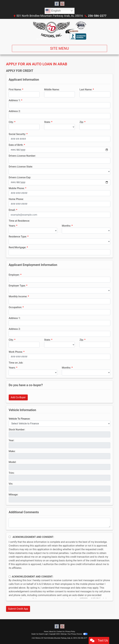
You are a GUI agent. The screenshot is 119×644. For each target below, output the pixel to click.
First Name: (15, 90)
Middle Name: (52, 90)
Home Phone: (16, 199)
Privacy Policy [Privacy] (70, 632)
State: (47, 122)
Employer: (14, 275)
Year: (11, 440)
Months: (66, 226)
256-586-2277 (97, 16)
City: (11, 122)
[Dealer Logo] (59, 31)
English (53, 11)
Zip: (82, 122)
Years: (12, 226)
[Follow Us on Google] (62, 4)
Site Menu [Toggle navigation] (59, 48)
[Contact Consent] (10, 577)
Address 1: (15, 100)
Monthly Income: (18, 296)
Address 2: (15, 111)
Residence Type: (18, 237)
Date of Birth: (16, 145)
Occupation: (15, 307)
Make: (12, 451)
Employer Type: (17, 286)
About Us (52, 632)
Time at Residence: (19, 221)
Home (46, 632)
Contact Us (61, 632)
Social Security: (17, 134)
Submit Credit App (18, 609)
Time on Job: (16, 363)
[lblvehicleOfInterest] (59, 424)
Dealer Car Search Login (40, 634)
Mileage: (13, 495)
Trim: (12, 473)
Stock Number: (17, 430)
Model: (12, 462)
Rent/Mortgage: (17, 247)
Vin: (11, 484)
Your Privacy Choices (78, 634)
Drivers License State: (21, 167)
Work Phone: (16, 352)
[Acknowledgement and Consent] (10, 537)
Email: (12, 210)
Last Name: (86, 90)
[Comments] (59, 523)
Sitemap (64, 634)
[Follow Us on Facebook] (57, 4)
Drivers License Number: (22, 156)
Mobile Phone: (17, 188)
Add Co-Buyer (18, 397)
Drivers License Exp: (20, 177)
